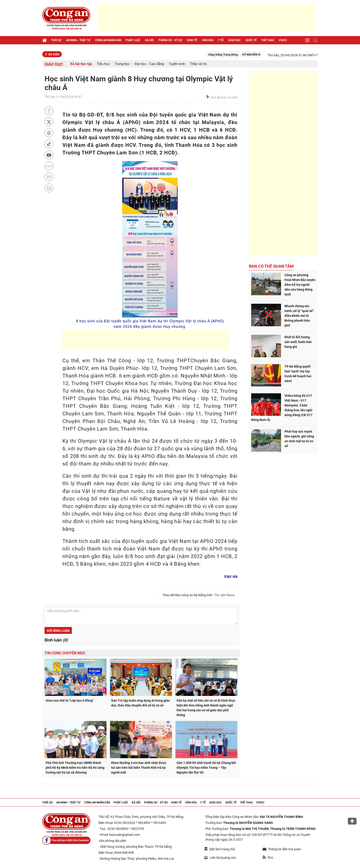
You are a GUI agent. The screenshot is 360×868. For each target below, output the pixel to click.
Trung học (122, 64)
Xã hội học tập (81, 64)
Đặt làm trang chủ (220, 849)
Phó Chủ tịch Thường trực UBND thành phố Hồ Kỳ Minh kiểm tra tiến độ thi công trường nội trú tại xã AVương (75, 768)
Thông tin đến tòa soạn (282, 849)
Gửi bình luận (58, 631)
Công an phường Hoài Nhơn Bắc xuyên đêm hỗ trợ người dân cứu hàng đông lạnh (300, 285)
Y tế (221, 40)
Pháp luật (133, 40)
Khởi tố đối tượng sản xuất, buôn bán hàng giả (298, 342)
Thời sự (56, 40)
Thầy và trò (198, 64)
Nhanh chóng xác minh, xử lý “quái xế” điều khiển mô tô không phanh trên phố (299, 316)
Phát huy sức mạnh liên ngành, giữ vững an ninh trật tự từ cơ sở (299, 439)
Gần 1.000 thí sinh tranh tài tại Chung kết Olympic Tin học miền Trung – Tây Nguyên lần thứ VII (206, 768)
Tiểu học (103, 64)
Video (283, 40)
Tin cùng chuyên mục (65, 653)
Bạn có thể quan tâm (271, 266)
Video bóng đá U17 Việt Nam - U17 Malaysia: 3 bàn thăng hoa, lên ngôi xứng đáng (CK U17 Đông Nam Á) (282, 408)
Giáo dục (235, 40)
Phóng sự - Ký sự (170, 40)
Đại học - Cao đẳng (149, 64)
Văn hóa (208, 40)
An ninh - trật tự (78, 40)
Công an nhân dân (108, 40)
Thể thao (268, 40)
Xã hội (149, 40)
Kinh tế (192, 40)
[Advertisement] (206, 17)
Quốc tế (251, 40)
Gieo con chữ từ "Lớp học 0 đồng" (70, 701)
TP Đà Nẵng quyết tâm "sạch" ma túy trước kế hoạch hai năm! (298, 374)
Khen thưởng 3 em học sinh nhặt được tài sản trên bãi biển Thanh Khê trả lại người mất (139, 768)
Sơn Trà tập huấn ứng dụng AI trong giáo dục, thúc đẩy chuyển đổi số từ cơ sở (141, 703)
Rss (268, 857)
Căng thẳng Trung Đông (230, 55)
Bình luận (56, 640)
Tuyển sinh (177, 64)
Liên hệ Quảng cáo (220, 858)
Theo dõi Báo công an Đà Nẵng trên (199, 595)
